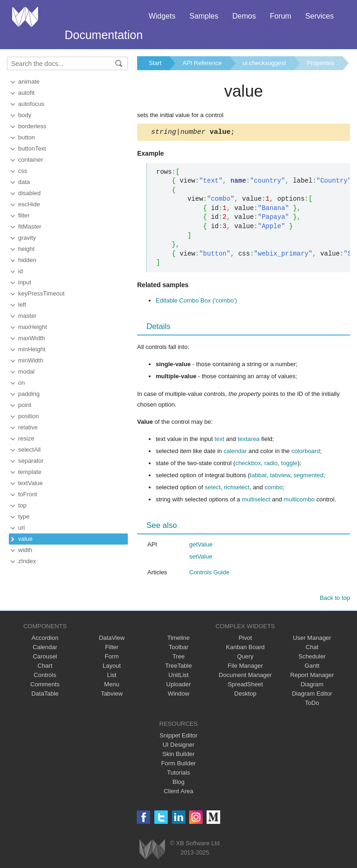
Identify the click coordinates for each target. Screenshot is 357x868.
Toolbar (179, 648)
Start (155, 63)
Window (178, 695)
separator (31, 461)
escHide (29, 204)
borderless (32, 126)
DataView (112, 639)
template (30, 472)
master (27, 316)
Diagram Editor (312, 695)
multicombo (299, 501)
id (20, 271)
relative (28, 427)
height (26, 249)
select (213, 489)
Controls (45, 676)
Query (245, 658)
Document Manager (245, 676)
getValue (201, 546)
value (25, 539)
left (22, 305)
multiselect (256, 501)
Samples (204, 16)
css (23, 171)
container (30, 160)
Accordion (45, 639)
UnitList (178, 676)
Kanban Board (245, 648)
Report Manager (312, 676)
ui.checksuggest (264, 63)
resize (26, 438)
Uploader (179, 686)
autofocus (31, 104)
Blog (178, 783)
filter (24, 215)
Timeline (179, 639)
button (26, 137)
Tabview (112, 695)
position (29, 416)
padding (29, 394)
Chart (45, 667)
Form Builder (178, 765)
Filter (112, 648)
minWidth (31, 360)
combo (274, 489)
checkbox (248, 464)
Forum (280, 16)
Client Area (178, 792)
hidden (27, 260)
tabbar (258, 477)
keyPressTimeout (41, 293)
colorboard (306, 452)
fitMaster (30, 227)
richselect (237, 489)
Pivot (245, 639)
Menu (112, 686)
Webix (152, 851)
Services (320, 16)
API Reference (202, 63)
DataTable (45, 695)
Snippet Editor (178, 737)
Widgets (162, 16)
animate (29, 82)
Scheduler (312, 658)
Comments (45, 686)
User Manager (312, 639)
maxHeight (33, 327)
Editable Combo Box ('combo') (196, 302)
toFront (28, 494)
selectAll (29, 450)
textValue (30, 483)
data (24, 182)
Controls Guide (209, 574)
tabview (280, 477)
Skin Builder (178, 755)
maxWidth (32, 338)
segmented (308, 477)
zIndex (27, 561)
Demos (244, 16)
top (22, 505)
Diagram (312, 686)
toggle (289, 464)
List (112, 676)
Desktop (245, 695)
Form (112, 658)
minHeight (32, 349)
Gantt (312, 667)
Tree (178, 658)
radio (271, 464)
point (25, 405)
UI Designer (179, 746)
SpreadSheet (245, 686)
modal (26, 372)
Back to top (335, 599)
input (25, 282)
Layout (112, 667)
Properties (321, 63)
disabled (29, 193)
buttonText (32, 148)
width (25, 550)
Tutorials (178, 774)
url (21, 528)
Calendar (45, 648)
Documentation (104, 35)
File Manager (245, 667)
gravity (27, 238)
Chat (312, 648)
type (24, 516)
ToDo (312, 704)
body (25, 115)
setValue (201, 558)
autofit (26, 93)
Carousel (45, 658)
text (219, 440)
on (21, 383)
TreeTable (178, 667)
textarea (248, 440)
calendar (235, 452)
